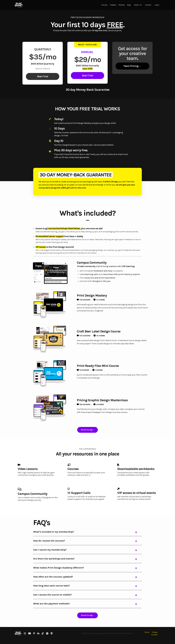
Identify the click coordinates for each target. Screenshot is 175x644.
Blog (129, 5)
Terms (147, 636)
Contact (148, 5)
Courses (104, 5)
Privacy (155, 636)
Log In (157, 5)
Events (138, 5)
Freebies (113, 5)
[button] (43, 77)
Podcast (122, 5)
